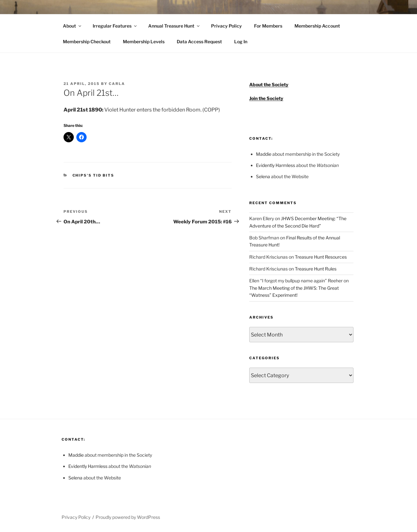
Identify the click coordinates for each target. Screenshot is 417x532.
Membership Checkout (87, 42)
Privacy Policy (226, 26)
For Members (268, 26)
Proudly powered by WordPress (128, 517)
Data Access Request (199, 42)
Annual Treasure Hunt (174, 26)
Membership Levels (144, 42)
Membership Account (317, 26)
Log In (241, 42)
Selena (263, 176)
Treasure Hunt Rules (316, 269)
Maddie (264, 154)
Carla (117, 84)
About (72, 26)
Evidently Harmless (276, 165)
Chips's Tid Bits (94, 175)
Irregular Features (115, 26)
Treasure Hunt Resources (321, 257)
